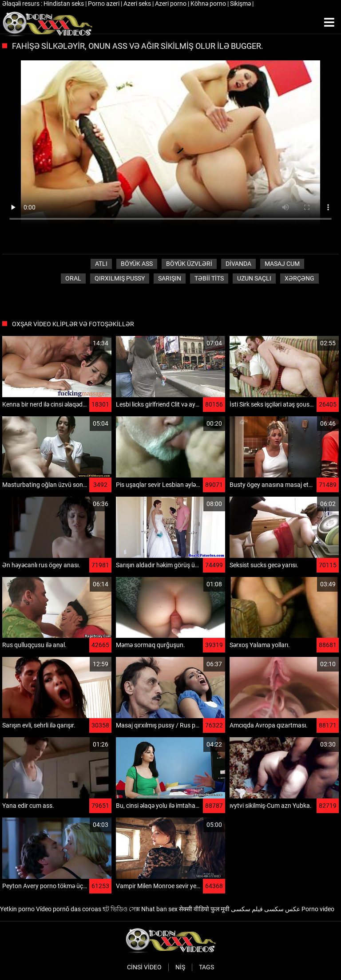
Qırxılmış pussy (120, 278)
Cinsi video (144, 967)
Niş (180, 967)
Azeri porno (171, 4)
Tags (206, 967)
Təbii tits (209, 278)
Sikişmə (241, 4)
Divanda (238, 264)
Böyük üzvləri (189, 264)
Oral (73, 278)
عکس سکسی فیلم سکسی (266, 909)
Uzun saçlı (254, 278)
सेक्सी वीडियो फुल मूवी (204, 909)
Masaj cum (282, 264)
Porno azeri (104, 4)
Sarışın (170, 278)
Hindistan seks (64, 4)
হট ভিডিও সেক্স (121, 909)
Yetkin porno (17, 909)
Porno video (318, 909)
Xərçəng (299, 278)
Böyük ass (137, 264)
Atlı (101, 264)
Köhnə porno (209, 4)
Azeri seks (138, 4)
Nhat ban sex (159, 909)
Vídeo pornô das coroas (69, 909)
